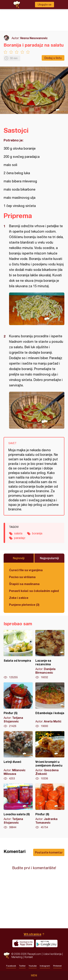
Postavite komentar (49, 852)
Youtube (33, 966)
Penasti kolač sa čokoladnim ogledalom (34, 591)
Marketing (17, 957)
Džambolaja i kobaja (50, 705)
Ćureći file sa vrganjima (26, 570)
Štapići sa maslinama (24, 584)
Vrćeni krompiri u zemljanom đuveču (50, 756)
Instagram (45, 966)
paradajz (20, 538)
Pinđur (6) (50, 806)
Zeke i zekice (19, 598)
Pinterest (57, 966)
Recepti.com (7, 955)
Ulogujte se (45, 5)
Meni (34, 975)
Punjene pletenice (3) (24, 605)
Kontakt (29, 957)
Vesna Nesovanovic (34, 38)
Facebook (11, 966)
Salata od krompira (18, 655)
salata (18, 533)
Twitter (22, 966)
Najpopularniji (49, 558)
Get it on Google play (47, 943)
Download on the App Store (23, 943)
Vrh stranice (33, 934)
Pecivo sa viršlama (22, 577)
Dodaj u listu (53, 58)
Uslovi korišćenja (52, 954)
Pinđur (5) (18, 705)
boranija (37, 533)
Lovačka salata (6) (18, 806)
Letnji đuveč (18, 756)
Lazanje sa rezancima (50, 655)
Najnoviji (19, 558)
